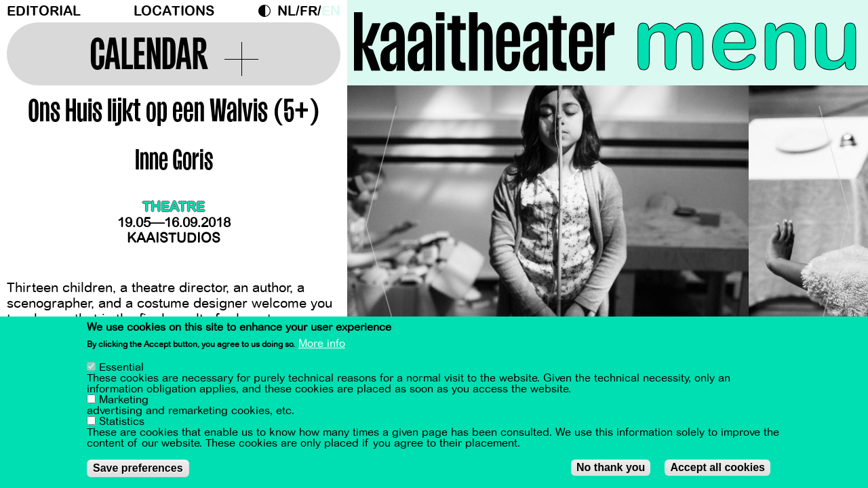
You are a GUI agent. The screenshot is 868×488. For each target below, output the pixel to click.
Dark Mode (268, 11)
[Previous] (381, 220)
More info (322, 345)
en (331, 11)
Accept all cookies (717, 468)
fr (309, 11)
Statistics (122, 422)
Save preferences (138, 469)
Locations (174, 11)
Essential (121, 368)
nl (287, 11)
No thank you (611, 468)
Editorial (44, 11)
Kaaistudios (174, 238)
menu (747, 41)
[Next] (834, 220)
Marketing (124, 401)
